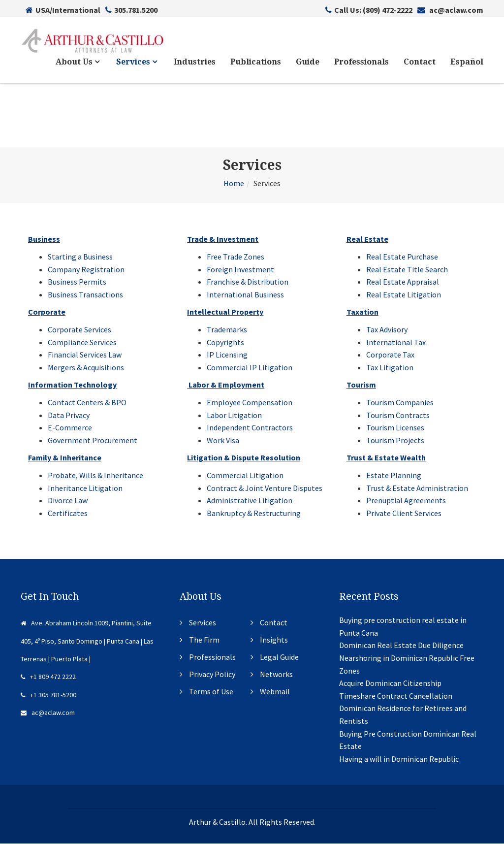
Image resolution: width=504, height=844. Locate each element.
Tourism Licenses (395, 428)
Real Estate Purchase (402, 257)
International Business (245, 295)
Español (467, 62)
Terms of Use (211, 692)
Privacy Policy (212, 675)
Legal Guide (279, 657)
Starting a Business (80, 257)
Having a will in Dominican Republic (399, 759)
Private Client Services (404, 513)
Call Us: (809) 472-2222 (369, 10)
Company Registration (86, 269)
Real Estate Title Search (407, 269)
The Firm (204, 640)
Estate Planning (394, 476)
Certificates (68, 513)
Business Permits (77, 282)
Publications (256, 62)
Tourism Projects (395, 441)
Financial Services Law (85, 355)
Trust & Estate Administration (417, 488)
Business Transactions (85, 295)
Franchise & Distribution (248, 282)
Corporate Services (79, 330)
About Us (78, 62)
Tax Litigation (390, 368)
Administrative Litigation (250, 501)
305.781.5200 (131, 10)
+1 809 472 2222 (48, 677)
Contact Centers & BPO (87, 403)
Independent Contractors (250, 428)
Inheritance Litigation (85, 488)
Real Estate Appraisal (403, 282)
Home (234, 184)
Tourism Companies (400, 403)
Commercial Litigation (245, 476)
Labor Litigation (234, 415)
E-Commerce (70, 428)
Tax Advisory (387, 330)
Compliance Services (82, 342)
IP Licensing (227, 355)
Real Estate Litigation (404, 295)
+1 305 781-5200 (48, 695)
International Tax (396, 342)
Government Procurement (93, 441)
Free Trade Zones (236, 257)
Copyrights (225, 342)
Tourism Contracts (398, 415)
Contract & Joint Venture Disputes (265, 488)
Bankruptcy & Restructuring (254, 513)
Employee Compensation (250, 403)
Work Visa (223, 441)
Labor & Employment (226, 385)
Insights (274, 640)
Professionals (362, 62)
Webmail (275, 692)
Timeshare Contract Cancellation (396, 696)
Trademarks (227, 330)
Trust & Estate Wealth (386, 458)
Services (137, 62)
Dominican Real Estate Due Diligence (401, 646)
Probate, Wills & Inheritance (95, 476)
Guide (308, 62)
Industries (195, 62)
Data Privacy (69, 415)
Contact (420, 62)
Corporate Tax (390, 355)
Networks (276, 675)
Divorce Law (68, 501)
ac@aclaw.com (450, 10)
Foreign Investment (240, 269)
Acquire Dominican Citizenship (390, 683)
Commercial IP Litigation (250, 368)
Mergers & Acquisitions (86, 368)
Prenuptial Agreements (406, 501)
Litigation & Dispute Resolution (244, 458)
